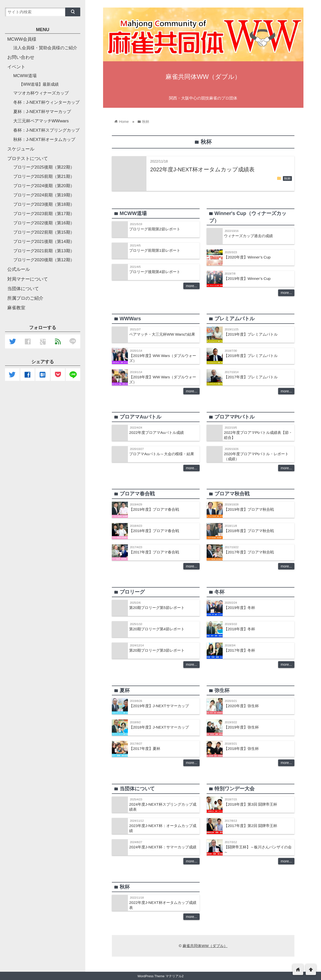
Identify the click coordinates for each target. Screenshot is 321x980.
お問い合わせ (21, 57)
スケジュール (21, 149)
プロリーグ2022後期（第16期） (44, 223)
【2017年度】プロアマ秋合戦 (249, 552)
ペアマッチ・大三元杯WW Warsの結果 (162, 334)
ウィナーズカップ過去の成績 (248, 236)
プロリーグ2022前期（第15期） (44, 232)
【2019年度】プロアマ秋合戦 (249, 509)
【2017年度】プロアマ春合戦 (154, 552)
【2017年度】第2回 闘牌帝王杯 (251, 826)
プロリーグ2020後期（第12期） (44, 260)
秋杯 (287, 179)
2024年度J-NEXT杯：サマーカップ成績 (163, 847)
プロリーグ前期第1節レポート (155, 250)
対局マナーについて (28, 279)
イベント (16, 67)
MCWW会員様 (22, 39)
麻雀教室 (16, 308)
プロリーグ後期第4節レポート (155, 272)
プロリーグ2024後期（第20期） (44, 186)
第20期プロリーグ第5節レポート (157, 608)
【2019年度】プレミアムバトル (251, 334)
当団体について (23, 289)
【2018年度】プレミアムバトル (251, 356)
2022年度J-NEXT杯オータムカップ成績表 (202, 169)
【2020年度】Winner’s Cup (247, 257)
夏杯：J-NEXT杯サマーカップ (42, 112)
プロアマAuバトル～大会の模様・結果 (162, 454)
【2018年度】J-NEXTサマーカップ (159, 727)
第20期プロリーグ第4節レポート (157, 629)
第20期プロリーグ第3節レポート (157, 650)
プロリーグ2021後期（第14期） (44, 242)
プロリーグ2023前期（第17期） (44, 214)
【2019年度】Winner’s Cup (247, 278)
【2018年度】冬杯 (239, 629)
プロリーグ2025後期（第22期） (44, 167)
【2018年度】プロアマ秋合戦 (249, 531)
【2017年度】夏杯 (145, 749)
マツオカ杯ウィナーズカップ (41, 93)
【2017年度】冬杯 (239, 650)
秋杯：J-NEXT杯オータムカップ (44, 140)
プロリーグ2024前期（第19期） (44, 195)
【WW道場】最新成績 (39, 84)
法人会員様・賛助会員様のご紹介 (45, 48)
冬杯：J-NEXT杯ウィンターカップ (46, 102)
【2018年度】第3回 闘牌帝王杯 (251, 804)
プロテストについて (28, 159)
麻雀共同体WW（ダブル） (203, 77)
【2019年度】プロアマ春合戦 (154, 509)
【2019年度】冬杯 (239, 608)
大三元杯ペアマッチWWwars (41, 121)
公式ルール (19, 269)
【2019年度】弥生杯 (241, 727)
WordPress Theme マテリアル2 (160, 976)
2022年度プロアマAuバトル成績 (156, 432)
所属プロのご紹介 (25, 298)
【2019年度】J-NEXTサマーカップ (159, 706)
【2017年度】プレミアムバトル (251, 377)
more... (191, 286)
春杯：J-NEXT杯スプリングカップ (46, 130)
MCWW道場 (25, 76)
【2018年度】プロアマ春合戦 (154, 531)
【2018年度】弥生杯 (241, 749)
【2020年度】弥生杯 (241, 706)
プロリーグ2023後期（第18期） (44, 204)
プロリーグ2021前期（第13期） (44, 251)
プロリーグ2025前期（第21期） (44, 176)
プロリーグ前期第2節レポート (155, 229)
